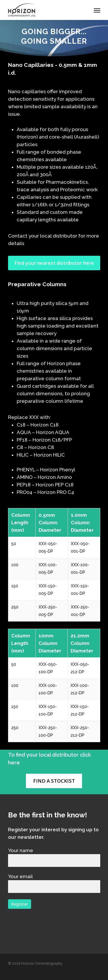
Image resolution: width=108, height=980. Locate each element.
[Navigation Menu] (97, 10)
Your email (54, 883)
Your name (54, 857)
